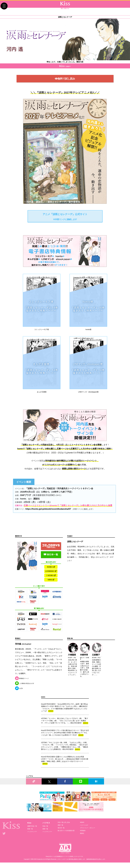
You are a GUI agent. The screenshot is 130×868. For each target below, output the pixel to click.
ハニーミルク (84, 831)
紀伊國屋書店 (51, 574)
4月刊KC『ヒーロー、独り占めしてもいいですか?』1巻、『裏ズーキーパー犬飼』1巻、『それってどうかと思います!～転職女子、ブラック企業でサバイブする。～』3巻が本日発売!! (65, 726)
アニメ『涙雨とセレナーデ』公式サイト (65, 220)
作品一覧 (45, 832)
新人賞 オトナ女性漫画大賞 (66, 836)
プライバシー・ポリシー (88, 833)
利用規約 (83, 836)
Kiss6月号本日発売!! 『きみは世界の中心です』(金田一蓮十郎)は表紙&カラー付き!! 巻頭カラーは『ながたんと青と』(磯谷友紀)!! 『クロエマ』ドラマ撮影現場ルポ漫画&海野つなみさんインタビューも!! (65, 713)
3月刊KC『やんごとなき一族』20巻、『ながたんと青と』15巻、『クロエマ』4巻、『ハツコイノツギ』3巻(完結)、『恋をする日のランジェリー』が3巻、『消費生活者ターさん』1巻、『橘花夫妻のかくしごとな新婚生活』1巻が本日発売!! (65, 752)
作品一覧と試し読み (64, 828)
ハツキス (46, 828)
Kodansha (40, 865)
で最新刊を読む (51, 549)
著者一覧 (30, 834)
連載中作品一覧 (32, 832)
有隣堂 (51, 584)
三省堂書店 (51, 579)
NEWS (82, 828)
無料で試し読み (65, 81)
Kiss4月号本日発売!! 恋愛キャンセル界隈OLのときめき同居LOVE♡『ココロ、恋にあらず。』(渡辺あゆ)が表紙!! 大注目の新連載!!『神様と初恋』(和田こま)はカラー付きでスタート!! (65, 766)
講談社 (82, 839)
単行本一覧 (51, 557)
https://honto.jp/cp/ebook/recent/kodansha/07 (48, 512)
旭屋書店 (51, 569)
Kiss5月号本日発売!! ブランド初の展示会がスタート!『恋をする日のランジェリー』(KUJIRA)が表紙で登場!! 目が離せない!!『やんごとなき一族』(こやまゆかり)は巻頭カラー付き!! (65, 738)
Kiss (29, 828)
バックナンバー (32, 837)
